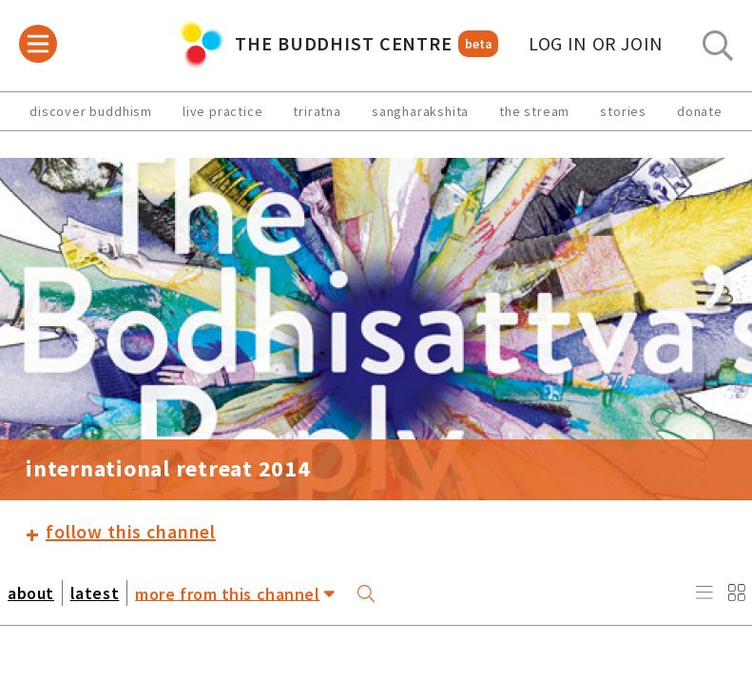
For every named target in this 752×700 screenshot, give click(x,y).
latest (95, 593)
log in (596, 44)
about (31, 593)
